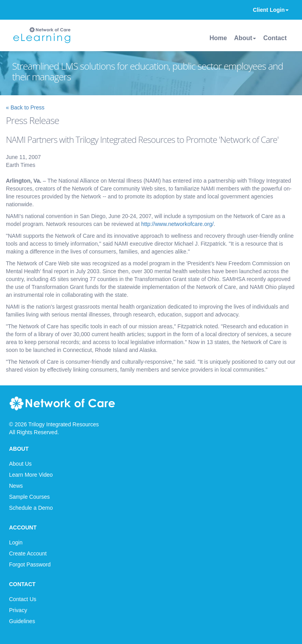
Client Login (271, 10)
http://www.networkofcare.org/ (177, 224)
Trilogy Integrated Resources (64, 424)
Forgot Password (30, 564)
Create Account (28, 553)
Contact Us (23, 599)
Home (218, 38)
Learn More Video (31, 475)
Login (16, 542)
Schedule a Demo (31, 508)
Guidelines (22, 621)
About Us (20, 464)
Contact (275, 38)
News (16, 486)
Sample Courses (29, 497)
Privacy (18, 610)
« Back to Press (25, 107)
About (245, 38)
